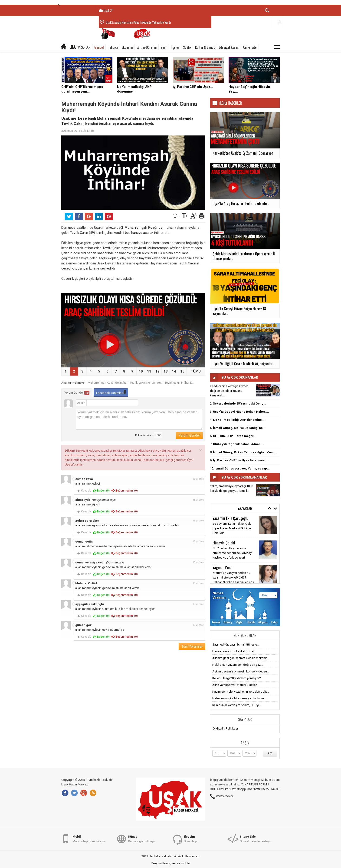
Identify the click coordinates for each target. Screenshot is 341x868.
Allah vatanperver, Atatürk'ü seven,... (236, 685)
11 (149, 371)
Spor (164, 47)
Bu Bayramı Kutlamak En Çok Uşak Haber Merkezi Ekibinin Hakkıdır (232, 528)
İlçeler (175, 47)
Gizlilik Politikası (227, 728)
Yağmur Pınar (223, 567)
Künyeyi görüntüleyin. (142, 839)
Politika (113, 47)
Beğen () (101, 491)
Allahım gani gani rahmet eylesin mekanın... (241, 658)
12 (157, 371)
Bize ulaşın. (192, 839)
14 (174, 371)
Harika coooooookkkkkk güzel (233, 651)
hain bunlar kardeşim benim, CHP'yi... (237, 705)
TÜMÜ (196, 371)
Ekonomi (127, 47)
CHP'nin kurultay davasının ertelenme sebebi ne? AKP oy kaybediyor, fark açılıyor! (232, 553)
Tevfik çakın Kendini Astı (146, 383)
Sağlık (187, 47)
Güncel (99, 47)
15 (182, 371)
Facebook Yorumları (111, 392)
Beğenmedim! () (125, 491)
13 (166, 371)
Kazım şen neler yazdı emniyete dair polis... (241, 692)
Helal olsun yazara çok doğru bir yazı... (238, 665)
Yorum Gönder (77, 393)
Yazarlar (84, 47)
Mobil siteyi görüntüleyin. (89, 839)
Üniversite (250, 47)
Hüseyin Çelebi (224, 543)
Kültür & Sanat (205, 47)
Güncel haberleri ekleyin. (256, 839)
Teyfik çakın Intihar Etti (179, 383)
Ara (270, 753)
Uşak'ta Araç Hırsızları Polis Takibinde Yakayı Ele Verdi (138, 22)
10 (141, 371)
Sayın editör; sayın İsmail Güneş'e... (236, 645)
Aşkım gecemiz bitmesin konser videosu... (241, 671)
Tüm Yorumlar (192, 646)
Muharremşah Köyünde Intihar (108, 383)
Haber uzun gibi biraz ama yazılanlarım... (239, 698)
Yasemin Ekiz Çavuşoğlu (231, 518)
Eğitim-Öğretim (147, 47)
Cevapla (84, 491)
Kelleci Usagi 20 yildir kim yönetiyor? (237, 678)
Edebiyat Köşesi (229, 47)
